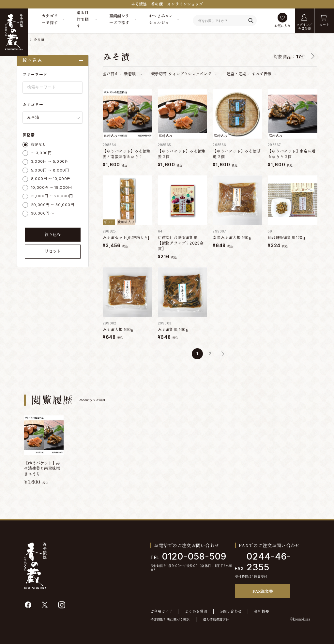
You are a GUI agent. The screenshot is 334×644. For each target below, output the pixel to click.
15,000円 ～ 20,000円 (52, 196)
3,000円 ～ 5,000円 (50, 161)
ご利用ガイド (161, 612)
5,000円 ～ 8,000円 (50, 170)
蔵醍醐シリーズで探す (119, 19)
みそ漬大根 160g (118, 329)
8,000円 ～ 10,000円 (51, 179)
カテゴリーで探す (50, 19)
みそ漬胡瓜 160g (173, 329)
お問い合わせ (231, 612)
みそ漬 (39, 39)
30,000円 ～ (43, 213)
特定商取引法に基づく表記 (170, 620)
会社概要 (261, 612)
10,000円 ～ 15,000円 (51, 187)
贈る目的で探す (83, 19)
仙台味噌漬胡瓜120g (286, 238)
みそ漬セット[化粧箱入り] (126, 238)
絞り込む (53, 235)
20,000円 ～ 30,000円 (53, 205)
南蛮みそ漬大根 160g (232, 238)
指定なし (38, 144)
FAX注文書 (263, 591)
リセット (53, 251)
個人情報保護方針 (216, 620)
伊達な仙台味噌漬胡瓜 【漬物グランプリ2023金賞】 (181, 243)
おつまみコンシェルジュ (161, 19)
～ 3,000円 (41, 153)
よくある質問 (196, 612)
